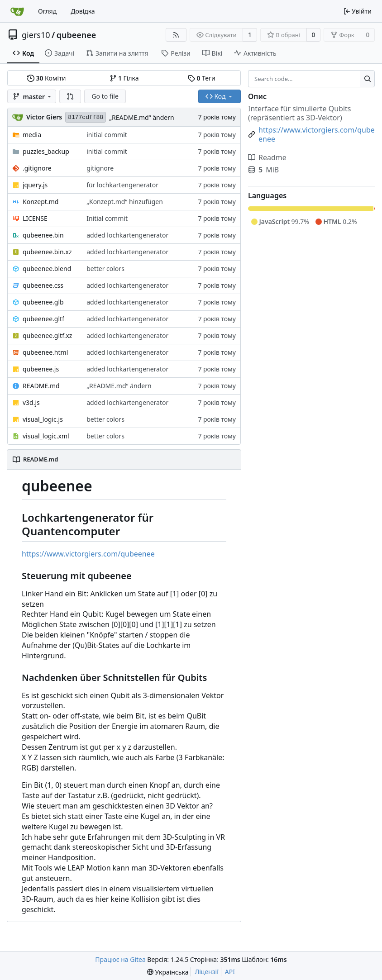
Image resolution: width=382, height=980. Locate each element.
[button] (70, 96)
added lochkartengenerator (127, 235)
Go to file (105, 96)
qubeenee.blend (47, 269)
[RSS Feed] (176, 35)
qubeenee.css (43, 285)
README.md (41, 386)
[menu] (168, 972)
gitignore (100, 168)
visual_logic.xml (46, 436)
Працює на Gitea (120, 959)
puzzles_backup (46, 151)
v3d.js (31, 402)
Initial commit (107, 218)
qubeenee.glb (43, 302)
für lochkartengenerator (122, 185)
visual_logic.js (43, 419)
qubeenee (76, 35)
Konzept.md (41, 202)
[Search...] (367, 79)
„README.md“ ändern (142, 117)
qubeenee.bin (43, 235)
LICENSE (35, 218)
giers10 (36, 35)
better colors (105, 269)
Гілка (124, 78)
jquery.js (35, 185)
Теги (202, 78)
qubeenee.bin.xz (47, 252)
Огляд (47, 11)
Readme (267, 157)
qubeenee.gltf (43, 319)
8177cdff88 (86, 117)
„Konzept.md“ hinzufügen (125, 202)
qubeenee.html (45, 352)
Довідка (83, 11)
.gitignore (37, 168)
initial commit (107, 135)
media (32, 135)
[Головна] (17, 11)
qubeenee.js (41, 369)
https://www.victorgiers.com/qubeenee (88, 554)
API (230, 972)
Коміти (46, 78)
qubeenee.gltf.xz (47, 335)
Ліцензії (206, 972)
